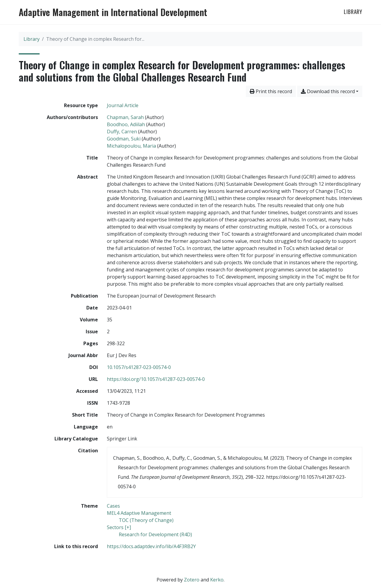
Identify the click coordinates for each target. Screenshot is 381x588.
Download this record (328, 91)
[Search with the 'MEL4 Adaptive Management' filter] (139, 513)
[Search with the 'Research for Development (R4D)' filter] (155, 534)
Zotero (192, 580)
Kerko (217, 580)
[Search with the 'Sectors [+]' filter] (119, 527)
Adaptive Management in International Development (113, 12)
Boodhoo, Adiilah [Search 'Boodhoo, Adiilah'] (126, 124)
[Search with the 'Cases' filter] (113, 506)
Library (353, 12)
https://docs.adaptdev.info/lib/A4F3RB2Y (151, 546)
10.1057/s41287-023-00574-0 (139, 367)
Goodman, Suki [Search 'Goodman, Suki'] (124, 139)
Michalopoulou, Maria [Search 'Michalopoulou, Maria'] (131, 146)
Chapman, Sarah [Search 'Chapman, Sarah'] (125, 117)
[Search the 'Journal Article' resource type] (123, 105)
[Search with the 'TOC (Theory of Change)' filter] (146, 520)
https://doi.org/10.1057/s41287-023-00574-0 (156, 379)
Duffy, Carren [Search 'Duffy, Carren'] (122, 132)
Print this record (271, 91)
